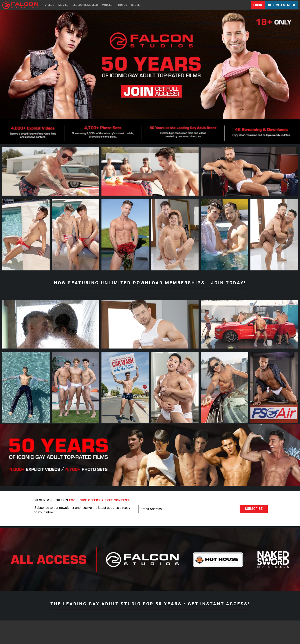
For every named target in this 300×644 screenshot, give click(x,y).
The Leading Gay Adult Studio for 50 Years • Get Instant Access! (150, 604)
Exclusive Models (85, 5)
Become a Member (282, 5)
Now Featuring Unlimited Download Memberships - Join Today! (150, 283)
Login (258, 5)
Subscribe (254, 509)
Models (107, 5)
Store (135, 5)
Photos (122, 5)
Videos (49, 5)
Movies (63, 5)
